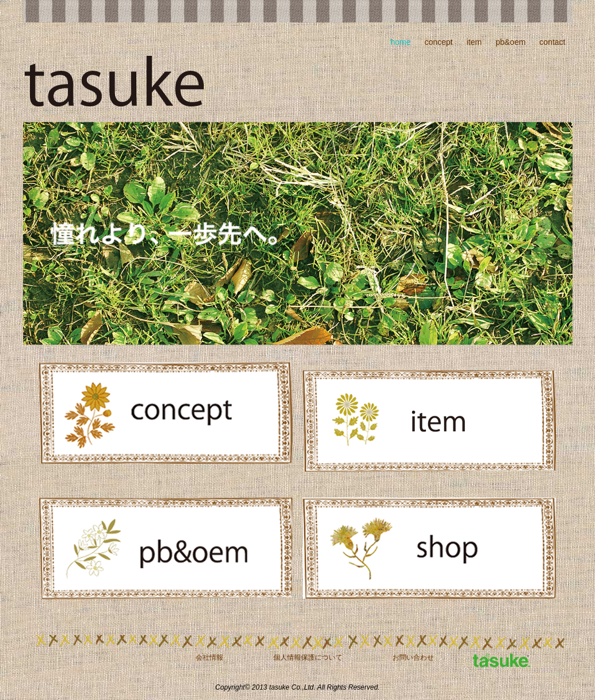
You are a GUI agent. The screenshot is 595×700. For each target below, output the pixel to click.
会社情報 (209, 657)
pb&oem (510, 42)
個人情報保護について (308, 657)
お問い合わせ (413, 657)
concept (439, 42)
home (401, 42)
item (474, 42)
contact (552, 42)
